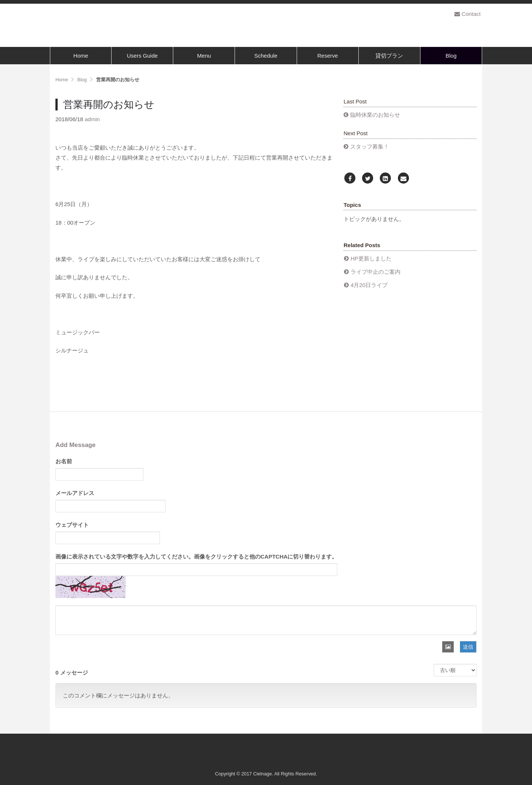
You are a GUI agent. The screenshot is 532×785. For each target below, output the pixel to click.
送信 (468, 647)
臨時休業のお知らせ (375, 115)
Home (81, 56)
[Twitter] (368, 179)
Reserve (328, 56)
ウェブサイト (72, 525)
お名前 (64, 461)
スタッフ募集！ (370, 146)
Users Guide (142, 56)
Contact (468, 14)
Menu (204, 56)
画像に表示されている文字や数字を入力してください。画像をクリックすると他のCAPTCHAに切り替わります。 (196, 557)
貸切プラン (389, 56)
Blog (451, 56)
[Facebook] (350, 179)
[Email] (403, 179)
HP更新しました (371, 258)
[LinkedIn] (385, 179)
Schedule (266, 56)
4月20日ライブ (369, 285)
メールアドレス (75, 493)
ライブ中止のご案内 (376, 272)
